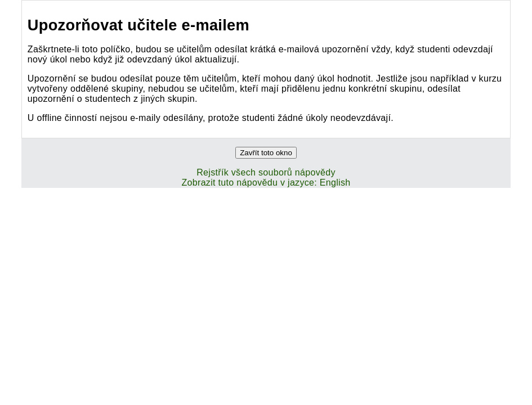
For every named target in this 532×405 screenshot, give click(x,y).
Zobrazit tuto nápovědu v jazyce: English (266, 183)
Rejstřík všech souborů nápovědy (266, 172)
